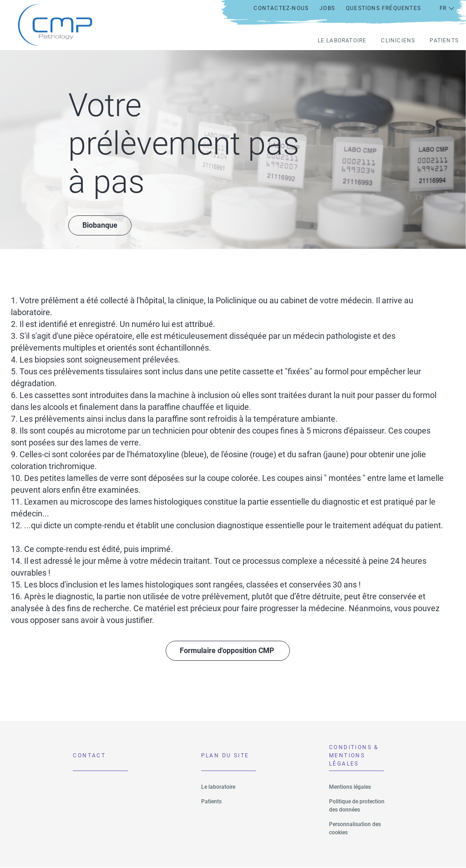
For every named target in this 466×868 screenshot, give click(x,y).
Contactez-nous (281, 8)
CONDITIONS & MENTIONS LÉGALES (354, 758)
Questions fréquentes (383, 8)
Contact (89, 756)
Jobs (327, 8)
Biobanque (100, 225)
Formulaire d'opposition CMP (228, 651)
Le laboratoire (342, 41)
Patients (444, 41)
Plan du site (225, 756)
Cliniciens (398, 41)
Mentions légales (350, 787)
